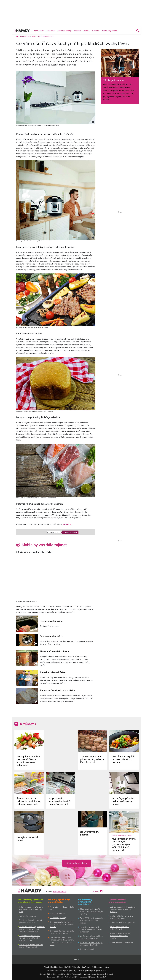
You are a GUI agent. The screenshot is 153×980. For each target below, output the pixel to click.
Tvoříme (114, 835)
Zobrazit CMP (101, 977)
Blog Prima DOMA (88, 967)
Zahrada (51, 31)
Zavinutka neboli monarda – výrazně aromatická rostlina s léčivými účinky (30, 938)
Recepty (96, 31)
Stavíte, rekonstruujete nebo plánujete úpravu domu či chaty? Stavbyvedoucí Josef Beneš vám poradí (62, 941)
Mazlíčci (77, 31)
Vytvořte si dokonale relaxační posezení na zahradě (31, 921)
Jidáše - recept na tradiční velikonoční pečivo (119, 928)
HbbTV (88, 971)
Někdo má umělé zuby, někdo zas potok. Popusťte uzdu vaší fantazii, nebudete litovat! (32, 929)
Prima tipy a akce (110, 31)
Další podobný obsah (77, 863)
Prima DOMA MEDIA (66, 967)
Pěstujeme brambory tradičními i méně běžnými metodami (31, 946)
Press (67, 971)
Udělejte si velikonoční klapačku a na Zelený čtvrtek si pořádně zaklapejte (122, 909)
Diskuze (52, 532)
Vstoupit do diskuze (70, 532)
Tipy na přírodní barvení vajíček (121, 942)
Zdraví (87, 31)
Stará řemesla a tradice (125, 835)
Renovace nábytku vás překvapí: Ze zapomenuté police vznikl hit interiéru (61, 924)
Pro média (99, 967)
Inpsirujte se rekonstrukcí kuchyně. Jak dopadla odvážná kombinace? (91, 929)
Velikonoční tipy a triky (58, 918)
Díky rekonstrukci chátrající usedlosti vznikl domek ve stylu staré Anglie (91, 911)
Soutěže (106, 967)
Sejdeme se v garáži (87, 949)
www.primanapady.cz (117, 902)
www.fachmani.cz (85, 904)
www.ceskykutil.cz (55, 902)
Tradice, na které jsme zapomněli (122, 922)
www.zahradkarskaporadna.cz (30, 902)
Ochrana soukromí (83, 977)
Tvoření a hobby (64, 31)
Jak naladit (81, 971)
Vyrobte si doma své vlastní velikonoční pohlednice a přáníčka (120, 936)
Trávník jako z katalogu (28, 916)
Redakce (67, 524)
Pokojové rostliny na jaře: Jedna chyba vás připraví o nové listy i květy (31, 909)
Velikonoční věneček (57, 913)
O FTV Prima (60, 971)
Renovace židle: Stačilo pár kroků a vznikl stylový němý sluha (62, 932)
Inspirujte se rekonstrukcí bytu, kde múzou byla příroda (91, 944)
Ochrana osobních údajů (55, 977)
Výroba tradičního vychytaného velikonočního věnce (121, 917)
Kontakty (77, 967)
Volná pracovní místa (99, 971)
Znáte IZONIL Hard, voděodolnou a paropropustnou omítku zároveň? (92, 920)
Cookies (93, 977)
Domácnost (39, 31)
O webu (96, 891)
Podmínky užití (70, 977)
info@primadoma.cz (60, 892)
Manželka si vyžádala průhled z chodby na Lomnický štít (91, 937)
